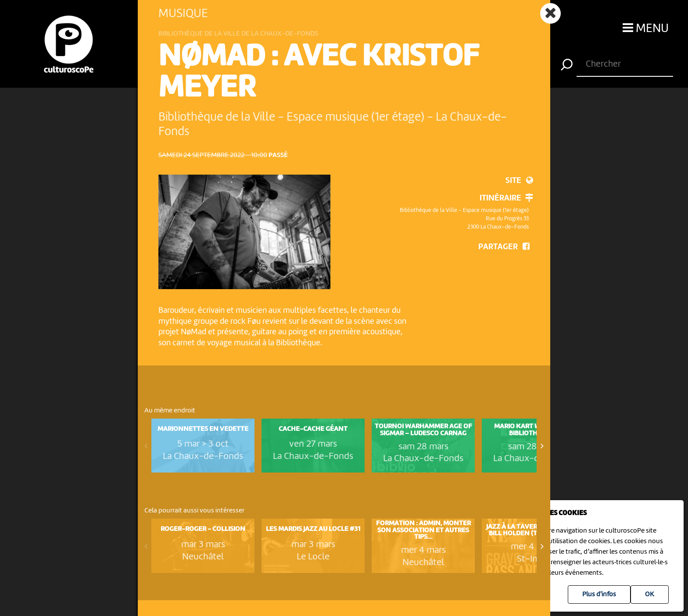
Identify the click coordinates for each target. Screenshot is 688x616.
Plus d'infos (599, 595)
